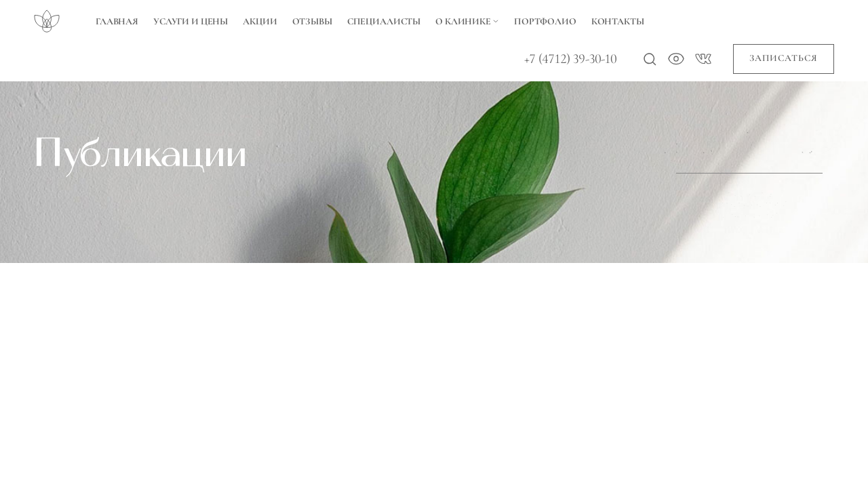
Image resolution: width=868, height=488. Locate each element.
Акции (260, 21)
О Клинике (467, 21)
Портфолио (545, 21)
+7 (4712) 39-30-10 (570, 59)
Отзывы (312, 21)
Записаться (784, 58)
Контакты (618, 21)
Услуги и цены (191, 21)
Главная (117, 21)
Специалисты (384, 21)
